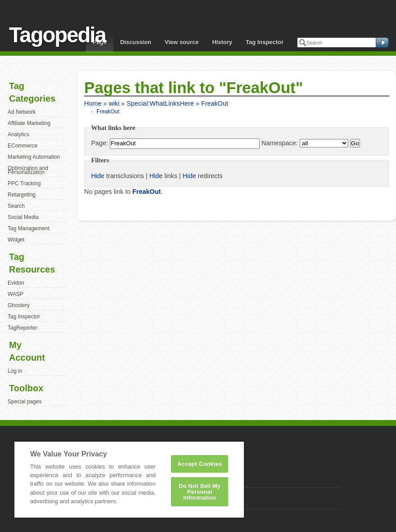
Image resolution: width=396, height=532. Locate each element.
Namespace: (280, 143)
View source (182, 42)
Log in (15, 371)
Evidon (16, 283)
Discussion (136, 42)
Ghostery (19, 305)
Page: (99, 143)
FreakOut (215, 103)
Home (93, 103)
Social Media (23, 217)
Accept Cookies (200, 464)
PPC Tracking (24, 183)
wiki (114, 103)
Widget (16, 240)
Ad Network (22, 112)
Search (16, 206)
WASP (16, 294)
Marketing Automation (34, 157)
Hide (98, 176)
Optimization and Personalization (28, 170)
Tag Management (29, 228)
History (222, 42)
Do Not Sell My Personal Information (200, 492)
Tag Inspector (265, 42)
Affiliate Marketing (29, 123)
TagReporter (22, 328)
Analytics (18, 134)
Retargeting (22, 195)
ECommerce (23, 146)
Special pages (25, 402)
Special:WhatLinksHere (160, 103)
